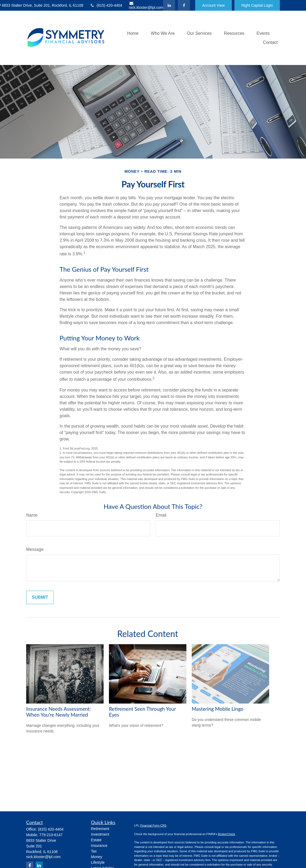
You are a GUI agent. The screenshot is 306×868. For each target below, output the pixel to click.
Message (35, 549)
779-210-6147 (51, 835)
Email (161, 515)
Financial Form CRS (153, 825)
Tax (94, 851)
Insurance (99, 846)
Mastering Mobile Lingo (218, 709)
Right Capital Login (257, 5)
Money (97, 857)
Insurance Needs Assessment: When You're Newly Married (58, 712)
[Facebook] (184, 5)
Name (32, 515)
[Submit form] (40, 597)
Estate (96, 840)
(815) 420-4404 (106, 5)
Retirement (100, 829)
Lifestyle (98, 862)
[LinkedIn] (169, 5)
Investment (100, 834)
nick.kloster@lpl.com (146, 5)
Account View (213, 5)
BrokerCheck (227, 834)
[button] (133, 33)
